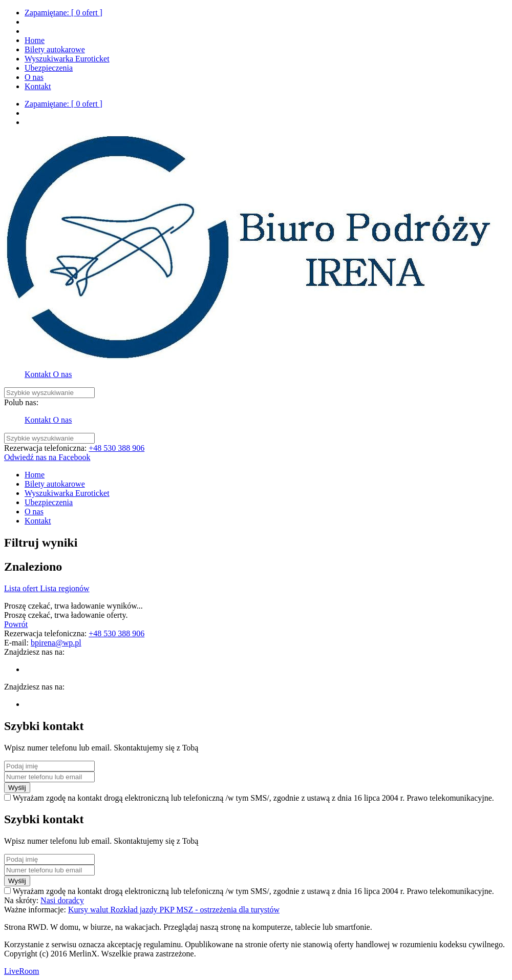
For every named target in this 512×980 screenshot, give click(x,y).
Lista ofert (22, 588)
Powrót (16, 624)
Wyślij (17, 788)
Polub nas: (21, 402)
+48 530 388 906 (116, 448)
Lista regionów (65, 588)
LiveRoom (22, 971)
